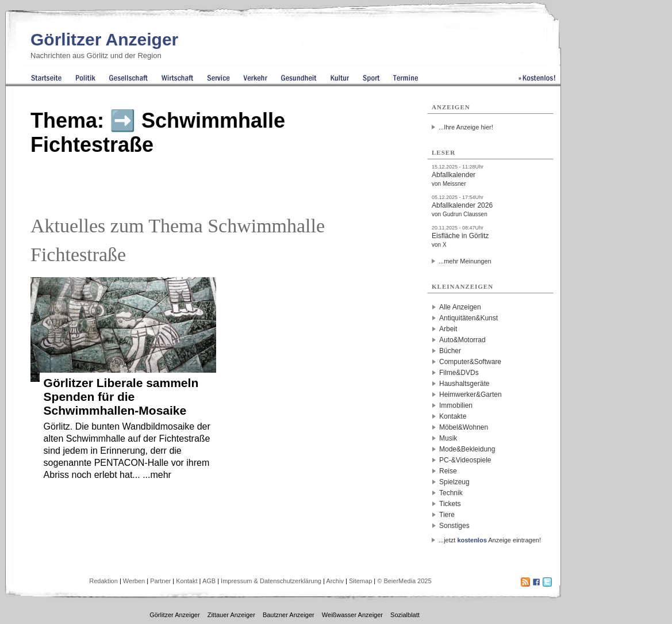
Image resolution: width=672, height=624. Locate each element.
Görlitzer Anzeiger (104, 39)
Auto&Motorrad (462, 340)
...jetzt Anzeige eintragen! (490, 540)
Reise (448, 471)
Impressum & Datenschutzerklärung (271, 581)
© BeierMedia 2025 (404, 581)
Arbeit (448, 329)
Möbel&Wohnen (464, 427)
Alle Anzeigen (460, 307)
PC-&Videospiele (465, 460)
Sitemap (360, 581)
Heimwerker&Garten (471, 395)
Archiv (335, 581)
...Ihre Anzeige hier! (466, 127)
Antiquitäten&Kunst (469, 318)
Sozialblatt (405, 615)
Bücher (450, 351)
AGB (209, 581)
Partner (160, 581)
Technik (451, 493)
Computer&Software (470, 362)
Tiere (447, 515)
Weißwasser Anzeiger (352, 615)
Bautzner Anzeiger (289, 615)
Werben (134, 581)
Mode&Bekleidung (467, 449)
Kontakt (187, 581)
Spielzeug (454, 482)
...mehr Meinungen (465, 261)
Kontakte (453, 416)
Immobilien (456, 405)
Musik (448, 438)
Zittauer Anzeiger (231, 615)
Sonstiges (454, 526)
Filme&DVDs (459, 373)
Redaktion (103, 581)
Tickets (450, 504)
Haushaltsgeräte (464, 384)
